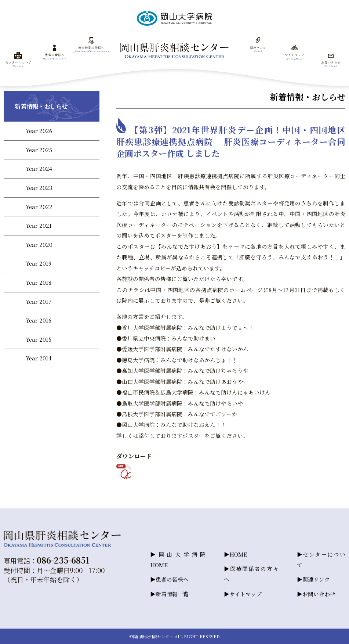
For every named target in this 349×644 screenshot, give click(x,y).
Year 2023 (39, 188)
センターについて (321, 559)
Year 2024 (39, 168)
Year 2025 (39, 150)
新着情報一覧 (172, 594)
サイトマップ (246, 594)
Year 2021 (39, 225)
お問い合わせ (319, 594)
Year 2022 (39, 207)
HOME (238, 554)
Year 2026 (39, 131)
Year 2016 (39, 320)
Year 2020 (39, 244)
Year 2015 (39, 339)
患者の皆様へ (172, 579)
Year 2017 (39, 301)
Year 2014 (39, 358)
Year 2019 (39, 263)
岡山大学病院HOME (178, 559)
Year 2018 (39, 282)
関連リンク (316, 579)
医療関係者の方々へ (251, 574)
